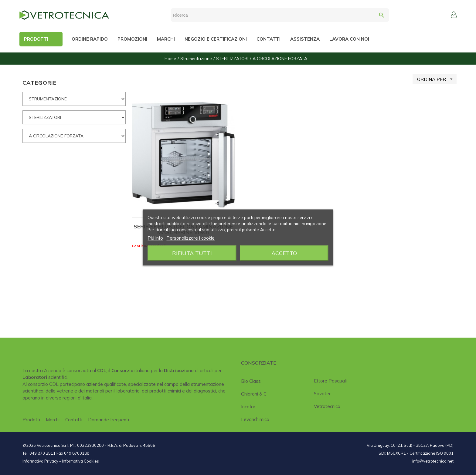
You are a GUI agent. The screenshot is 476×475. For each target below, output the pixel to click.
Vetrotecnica (327, 406)
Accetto (284, 253)
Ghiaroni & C (254, 394)
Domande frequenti (109, 420)
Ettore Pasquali (330, 381)
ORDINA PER (437, 79)
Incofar (248, 407)
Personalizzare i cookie (190, 238)
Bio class (251, 381)
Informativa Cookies (80, 461)
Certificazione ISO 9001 (432, 453)
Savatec (323, 394)
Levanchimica (255, 419)
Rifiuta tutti (192, 253)
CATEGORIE (39, 83)
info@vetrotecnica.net (433, 461)
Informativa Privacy (40, 461)
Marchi (53, 420)
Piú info (155, 238)
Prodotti (31, 420)
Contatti (74, 420)
